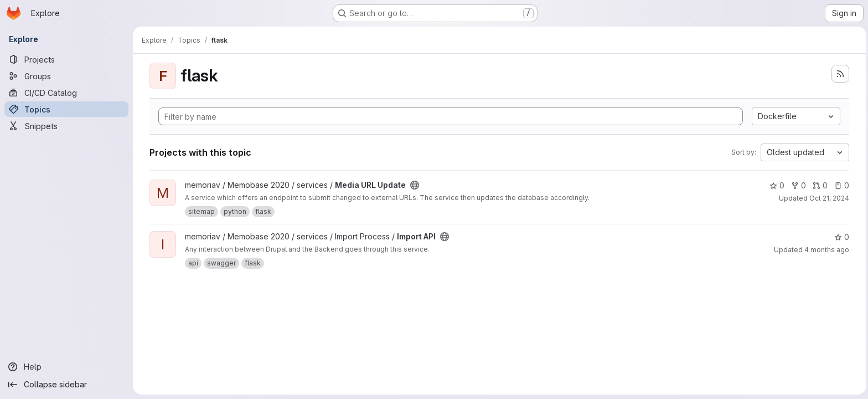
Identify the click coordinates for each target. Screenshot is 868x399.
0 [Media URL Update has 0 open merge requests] (819, 185)
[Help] (66, 367)
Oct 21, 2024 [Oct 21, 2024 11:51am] (828, 198)
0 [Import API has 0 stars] (841, 237)
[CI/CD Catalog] (66, 93)
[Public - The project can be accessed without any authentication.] (414, 185)
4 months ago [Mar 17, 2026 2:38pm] (826, 250)
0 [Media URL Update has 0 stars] (776, 185)
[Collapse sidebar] (66, 385)
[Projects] (66, 59)
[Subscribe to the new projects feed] (839, 74)
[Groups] (66, 76)
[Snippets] (66, 126)
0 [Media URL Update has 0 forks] (797, 185)
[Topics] (66, 109)
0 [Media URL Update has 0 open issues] (841, 185)
